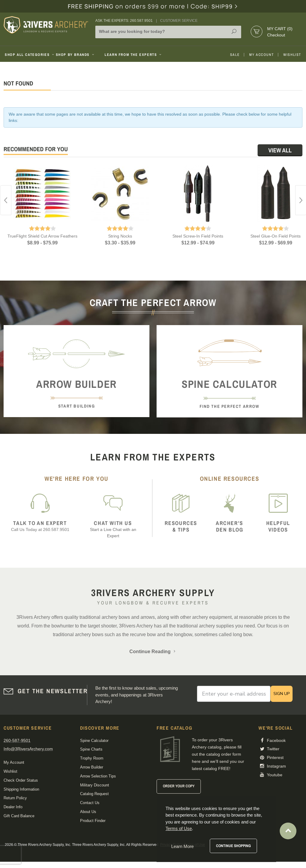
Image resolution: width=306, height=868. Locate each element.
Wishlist (292, 55)
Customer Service (179, 21)
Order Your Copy (179, 786)
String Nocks (120, 236)
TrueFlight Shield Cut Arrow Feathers (42, 236)
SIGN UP (281, 694)
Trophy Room (92, 758)
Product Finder (93, 821)
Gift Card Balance (19, 816)
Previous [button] (6, 200)
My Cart (280, 29)
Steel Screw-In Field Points (198, 236)
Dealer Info (13, 807)
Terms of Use (179, 828)
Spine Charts (91, 749)
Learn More (182, 846)
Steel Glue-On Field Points (276, 236)
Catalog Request (94, 794)
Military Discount (95, 785)
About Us (88, 812)
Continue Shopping (233, 846)
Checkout (276, 35)
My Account (261, 55)
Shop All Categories (28, 55)
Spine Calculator (94, 741)
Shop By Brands (76, 55)
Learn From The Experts (133, 55)
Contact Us (90, 803)
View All (280, 150)
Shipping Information (21, 789)
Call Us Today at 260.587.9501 (40, 526)
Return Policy (15, 798)
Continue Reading (153, 652)
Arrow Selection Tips (98, 776)
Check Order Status (21, 780)
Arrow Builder (92, 767)
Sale (235, 55)
